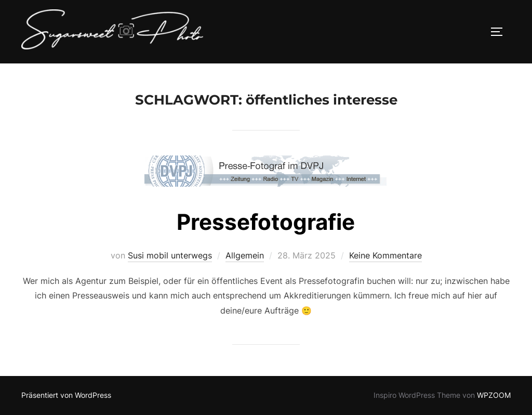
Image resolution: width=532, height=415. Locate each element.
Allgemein (245, 255)
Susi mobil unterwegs (170, 255)
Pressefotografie (266, 222)
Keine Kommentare (385, 255)
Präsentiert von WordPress (66, 395)
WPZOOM (494, 395)
